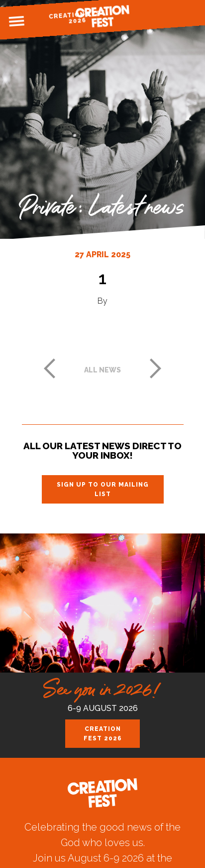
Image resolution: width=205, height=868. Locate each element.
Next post (156, 368)
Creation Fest (102, 16)
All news (102, 370)
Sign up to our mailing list (103, 489)
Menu (16, 21)
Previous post (49, 368)
